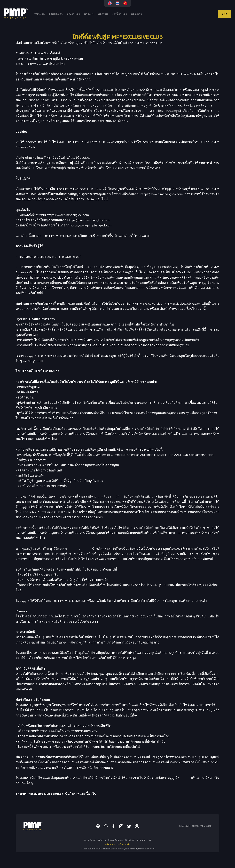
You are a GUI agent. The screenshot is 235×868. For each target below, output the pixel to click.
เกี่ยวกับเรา (130, 840)
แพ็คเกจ (92, 840)
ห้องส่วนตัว (73, 14)
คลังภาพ (102, 840)
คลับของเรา (56, 14)
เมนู (85, 840)
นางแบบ (89, 14)
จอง (224, 14)
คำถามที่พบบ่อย (115, 840)
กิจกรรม (103, 14)
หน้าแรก (39, 14)
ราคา (150, 840)
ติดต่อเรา (136, 14)
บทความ (141, 840)
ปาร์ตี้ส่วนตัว (119, 14)
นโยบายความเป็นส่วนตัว (118, 844)
